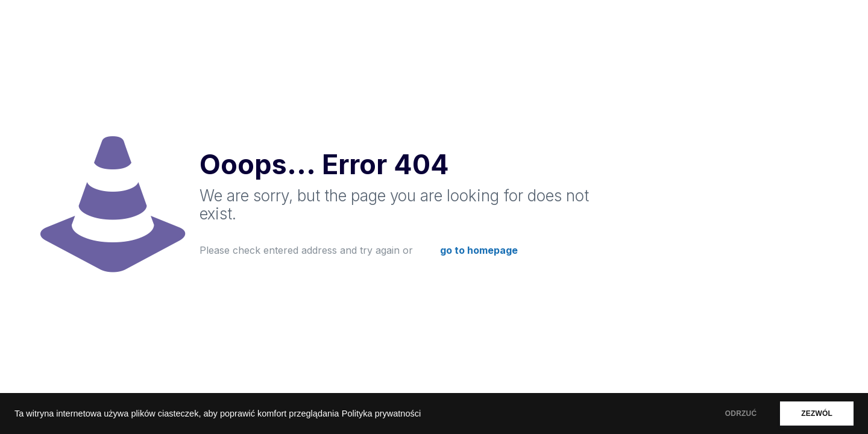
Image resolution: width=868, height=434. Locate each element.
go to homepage (479, 250)
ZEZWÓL (817, 414)
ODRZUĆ (741, 414)
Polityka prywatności (381, 414)
